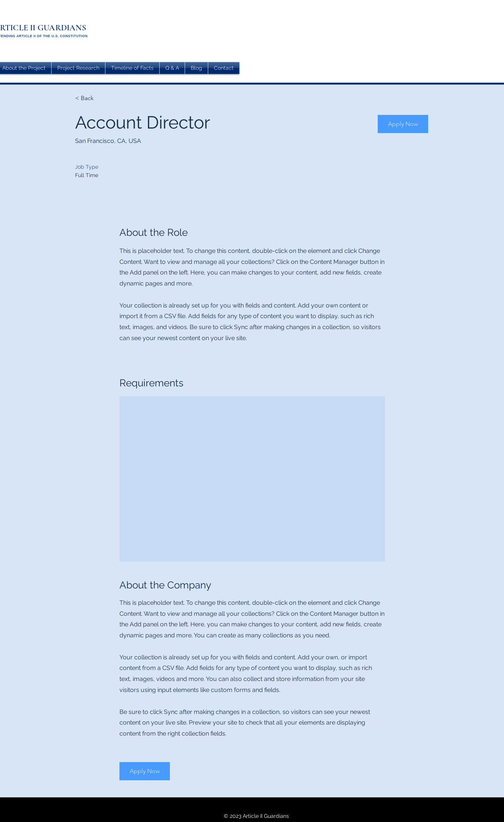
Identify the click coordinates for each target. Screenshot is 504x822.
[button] (403, 124)
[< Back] (102, 98)
